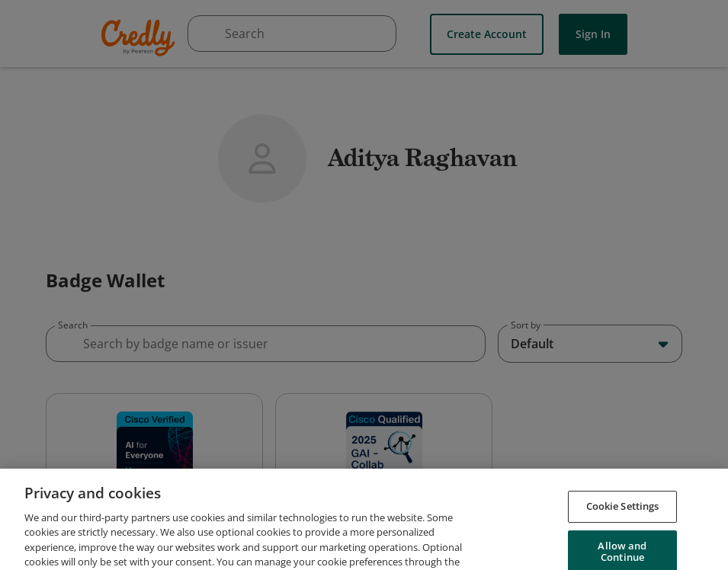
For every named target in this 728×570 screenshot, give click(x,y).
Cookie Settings (623, 530)
